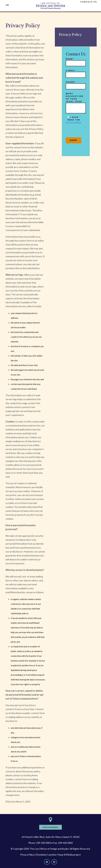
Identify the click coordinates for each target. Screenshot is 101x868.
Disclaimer (41, 855)
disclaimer (73, 122)
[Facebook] (47, 862)
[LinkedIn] (54, 862)
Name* (76, 61)
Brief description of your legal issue (76, 103)
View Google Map (50, 827)
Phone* (76, 84)
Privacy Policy (27, 855)
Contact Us (89, 2)
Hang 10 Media (65, 855)
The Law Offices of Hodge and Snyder (49, 849)
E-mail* (76, 73)
